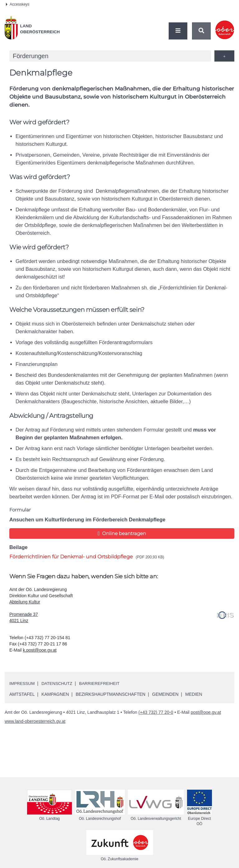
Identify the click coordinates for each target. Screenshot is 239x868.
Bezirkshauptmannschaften (110, 694)
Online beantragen (122, 533)
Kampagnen (55, 694)
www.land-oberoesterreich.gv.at (35, 721)
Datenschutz (58, 683)
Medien (194, 694)
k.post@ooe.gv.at (40, 650)
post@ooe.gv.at (206, 712)
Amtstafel (22, 694)
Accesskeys (18, 4)
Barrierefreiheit (102, 683)
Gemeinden (165, 694)
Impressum (23, 683)
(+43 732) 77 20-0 (156, 712)
